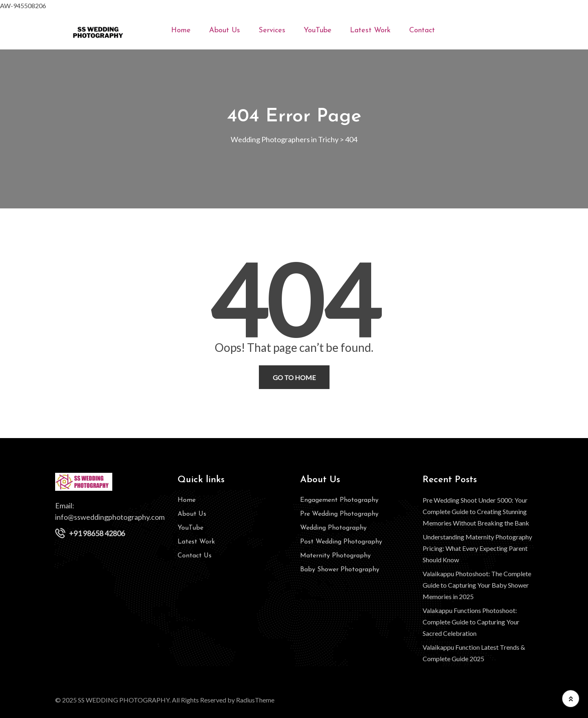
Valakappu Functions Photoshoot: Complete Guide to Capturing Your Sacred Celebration (471, 622)
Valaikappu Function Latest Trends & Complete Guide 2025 (474, 653)
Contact (422, 30)
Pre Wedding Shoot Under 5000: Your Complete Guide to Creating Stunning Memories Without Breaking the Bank (476, 511)
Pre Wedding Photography (339, 514)
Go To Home (294, 377)
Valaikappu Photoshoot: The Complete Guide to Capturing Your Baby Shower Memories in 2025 (477, 585)
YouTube (318, 30)
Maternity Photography (335, 556)
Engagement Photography (339, 500)
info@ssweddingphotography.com (110, 517)
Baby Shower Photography (340, 570)
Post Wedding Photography (341, 542)
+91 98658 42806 (97, 533)
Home (181, 30)
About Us (225, 30)
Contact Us (195, 556)
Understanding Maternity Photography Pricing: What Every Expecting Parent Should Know (477, 548)
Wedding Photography (333, 528)
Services (272, 30)
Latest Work (370, 30)
